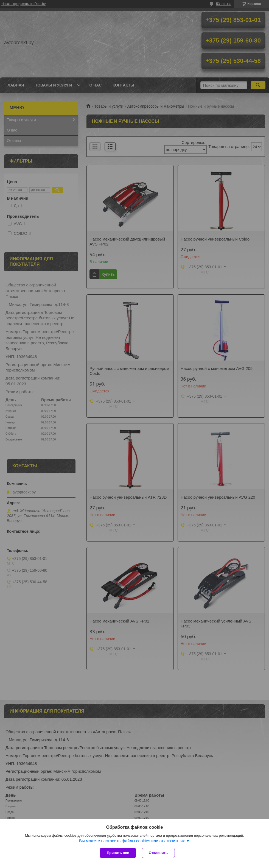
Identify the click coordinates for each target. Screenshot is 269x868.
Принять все (118, 853)
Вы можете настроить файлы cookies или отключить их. (132, 841)
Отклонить (158, 853)
